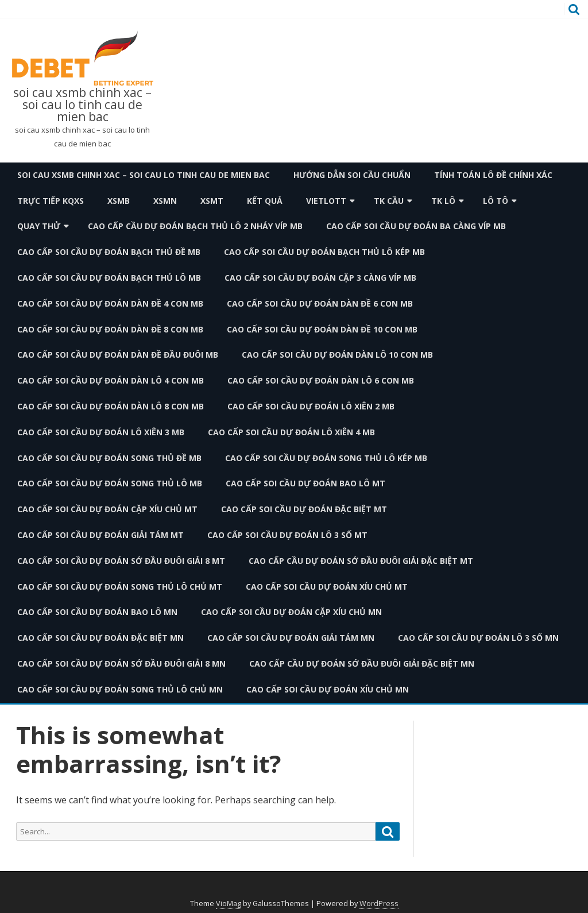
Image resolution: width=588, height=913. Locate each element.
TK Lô (443, 201)
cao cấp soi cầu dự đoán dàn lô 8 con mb (111, 406)
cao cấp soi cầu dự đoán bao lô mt (305, 483)
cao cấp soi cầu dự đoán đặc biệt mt (304, 509)
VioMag (229, 904)
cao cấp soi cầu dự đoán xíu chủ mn (328, 689)
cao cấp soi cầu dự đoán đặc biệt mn (100, 638)
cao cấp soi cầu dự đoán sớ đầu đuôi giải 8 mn (121, 664)
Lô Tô (496, 201)
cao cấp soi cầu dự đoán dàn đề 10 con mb (322, 329)
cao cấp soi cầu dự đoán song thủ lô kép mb (326, 458)
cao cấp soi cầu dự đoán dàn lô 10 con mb (337, 355)
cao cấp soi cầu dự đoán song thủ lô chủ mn (120, 689)
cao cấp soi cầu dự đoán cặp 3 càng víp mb (320, 278)
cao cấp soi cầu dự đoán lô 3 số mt (287, 535)
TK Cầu (389, 201)
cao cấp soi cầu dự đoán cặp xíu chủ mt (107, 509)
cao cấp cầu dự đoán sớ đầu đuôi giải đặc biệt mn (362, 664)
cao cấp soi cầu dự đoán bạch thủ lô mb (109, 278)
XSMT (212, 201)
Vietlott (326, 201)
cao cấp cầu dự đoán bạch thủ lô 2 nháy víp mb (195, 226)
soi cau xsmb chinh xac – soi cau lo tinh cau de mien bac (82, 105)
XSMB (119, 201)
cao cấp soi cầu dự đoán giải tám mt (100, 535)
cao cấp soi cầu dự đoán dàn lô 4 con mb (111, 380)
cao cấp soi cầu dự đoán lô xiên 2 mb (311, 406)
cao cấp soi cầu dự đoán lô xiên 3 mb (101, 432)
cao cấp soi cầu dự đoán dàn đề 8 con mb (110, 329)
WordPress (379, 904)
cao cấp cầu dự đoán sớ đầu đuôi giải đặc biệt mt (361, 561)
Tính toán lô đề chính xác (493, 175)
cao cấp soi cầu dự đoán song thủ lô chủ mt (120, 587)
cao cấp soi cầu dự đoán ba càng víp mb (416, 226)
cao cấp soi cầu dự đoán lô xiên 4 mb (291, 432)
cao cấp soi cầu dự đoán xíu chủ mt (327, 587)
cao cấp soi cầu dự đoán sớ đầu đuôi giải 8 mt (121, 561)
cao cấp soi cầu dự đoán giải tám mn (291, 638)
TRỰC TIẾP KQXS (51, 201)
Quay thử (39, 226)
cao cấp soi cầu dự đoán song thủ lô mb (110, 483)
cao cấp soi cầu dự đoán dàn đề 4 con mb (110, 303)
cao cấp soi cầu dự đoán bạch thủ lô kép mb (324, 252)
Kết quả (265, 201)
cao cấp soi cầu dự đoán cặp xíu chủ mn (291, 612)
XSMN (165, 201)
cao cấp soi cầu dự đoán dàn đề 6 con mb (320, 303)
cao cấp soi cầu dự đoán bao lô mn (97, 612)
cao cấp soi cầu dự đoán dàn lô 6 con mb (321, 380)
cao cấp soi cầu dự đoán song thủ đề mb (109, 458)
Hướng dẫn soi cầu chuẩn (352, 175)
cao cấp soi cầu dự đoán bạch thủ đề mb (109, 252)
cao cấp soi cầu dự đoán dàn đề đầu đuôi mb (118, 355)
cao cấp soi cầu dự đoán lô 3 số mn (478, 638)
